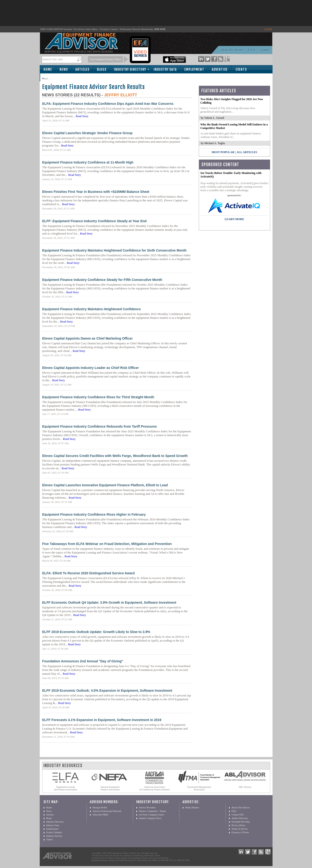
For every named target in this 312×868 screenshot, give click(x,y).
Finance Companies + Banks (153, 811)
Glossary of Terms (240, 832)
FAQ (234, 811)
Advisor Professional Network (107, 811)
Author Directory (240, 818)
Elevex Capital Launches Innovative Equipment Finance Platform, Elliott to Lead (105, 485)
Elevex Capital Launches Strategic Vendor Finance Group (87, 133)
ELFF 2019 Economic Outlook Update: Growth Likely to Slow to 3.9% (96, 632)
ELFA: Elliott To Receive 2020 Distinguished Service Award (89, 573)
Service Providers (147, 808)
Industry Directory (130, 69)
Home (48, 69)
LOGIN (268, 29)
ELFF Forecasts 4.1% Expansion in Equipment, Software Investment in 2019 (102, 720)
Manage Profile (100, 808)
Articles (82, 69)
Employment (194, 69)
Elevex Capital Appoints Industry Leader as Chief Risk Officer (91, 368)
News (64, 69)
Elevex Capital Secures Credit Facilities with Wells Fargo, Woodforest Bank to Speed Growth (115, 456)
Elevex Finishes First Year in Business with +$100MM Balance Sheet (96, 192)
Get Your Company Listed (151, 815)
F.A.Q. (252, 50)
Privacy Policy (239, 825)
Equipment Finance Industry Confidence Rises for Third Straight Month (98, 397)
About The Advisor (232, 50)
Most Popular (223, 152)
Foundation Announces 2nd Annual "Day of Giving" (83, 661)
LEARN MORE (234, 219)
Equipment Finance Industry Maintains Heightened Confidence (92, 309)
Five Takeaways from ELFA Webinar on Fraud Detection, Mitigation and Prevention (107, 544)
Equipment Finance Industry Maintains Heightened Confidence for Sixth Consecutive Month (115, 250)
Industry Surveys (54, 836)
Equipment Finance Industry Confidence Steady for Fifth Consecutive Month (102, 280)
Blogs (102, 69)
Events (241, 69)
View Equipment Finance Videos (105, 59)
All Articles (247, 152)
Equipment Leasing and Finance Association (66, 788)
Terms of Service (240, 829)
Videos (50, 839)
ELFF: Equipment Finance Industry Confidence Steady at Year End (95, 221)
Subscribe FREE (100, 815)
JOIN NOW (160, 29)
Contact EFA (238, 815)
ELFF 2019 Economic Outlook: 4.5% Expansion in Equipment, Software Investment (107, 691)
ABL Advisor (245, 787)
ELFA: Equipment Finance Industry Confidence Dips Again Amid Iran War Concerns (108, 104)
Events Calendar (54, 832)
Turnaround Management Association (199, 788)
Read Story (82, 116)
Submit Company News (150, 818)
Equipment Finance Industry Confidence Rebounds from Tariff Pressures (100, 426)
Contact (265, 50)
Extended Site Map (241, 822)
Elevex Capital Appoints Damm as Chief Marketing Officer (88, 338)
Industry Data (165, 69)
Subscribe (53, 78)
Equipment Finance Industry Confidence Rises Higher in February (94, 514)
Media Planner (192, 808)
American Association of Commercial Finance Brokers (154, 788)
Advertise (220, 69)
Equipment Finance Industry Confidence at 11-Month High (88, 162)
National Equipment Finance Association (110, 788)
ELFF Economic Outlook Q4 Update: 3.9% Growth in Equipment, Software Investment (109, 602)
